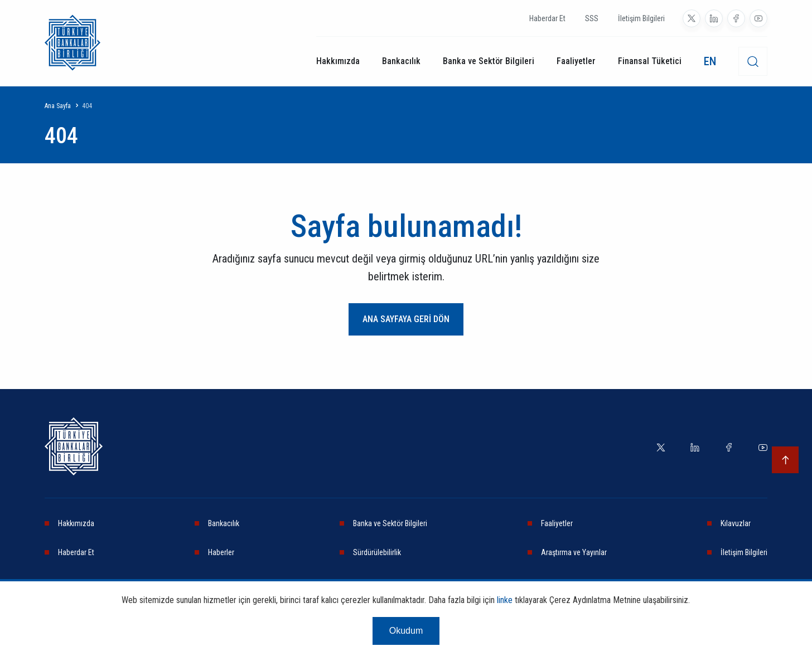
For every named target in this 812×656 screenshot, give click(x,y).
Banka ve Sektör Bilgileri (489, 61)
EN (710, 61)
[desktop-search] (753, 61)
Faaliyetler (576, 61)
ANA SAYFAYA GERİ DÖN (406, 319)
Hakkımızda (338, 61)
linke (505, 600)
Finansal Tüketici (650, 61)
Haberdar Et (547, 18)
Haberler (221, 552)
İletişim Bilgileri (641, 18)
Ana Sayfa (58, 106)
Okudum (406, 631)
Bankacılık (401, 61)
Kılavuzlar (736, 523)
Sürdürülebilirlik (377, 552)
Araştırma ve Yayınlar (574, 552)
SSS (592, 18)
